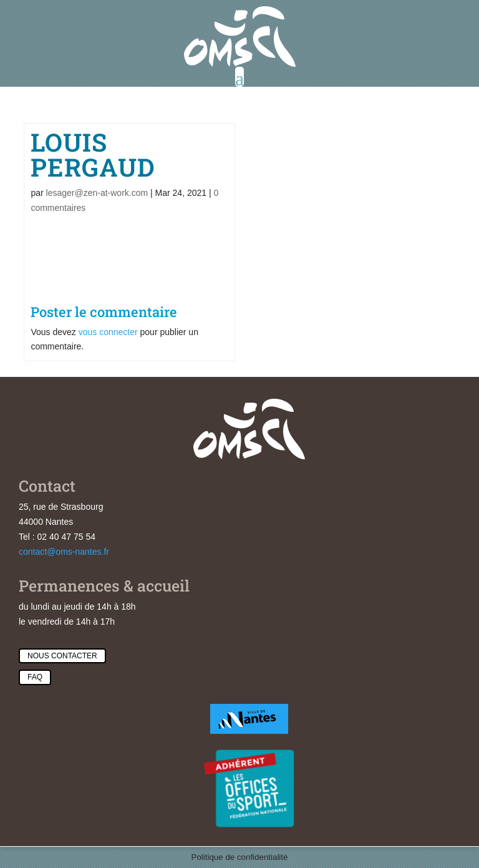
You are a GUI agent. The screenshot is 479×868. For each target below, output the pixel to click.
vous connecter (108, 332)
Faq (35, 677)
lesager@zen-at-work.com (97, 193)
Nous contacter (62, 656)
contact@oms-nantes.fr (64, 552)
